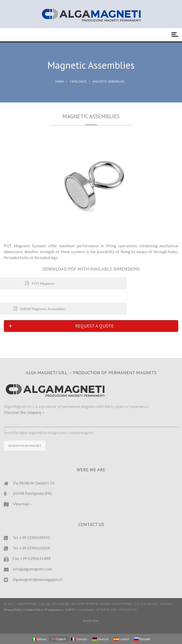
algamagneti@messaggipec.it (38, 579)
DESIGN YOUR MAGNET (25, 446)
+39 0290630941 (35, 537)
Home (60, 81)
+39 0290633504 (35, 548)
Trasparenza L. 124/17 (60, 610)
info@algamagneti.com (32, 569)
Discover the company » (24, 412)
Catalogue (78, 81)
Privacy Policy (13, 610)
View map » (22, 504)
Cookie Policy (34, 610)
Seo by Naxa (91, 621)
